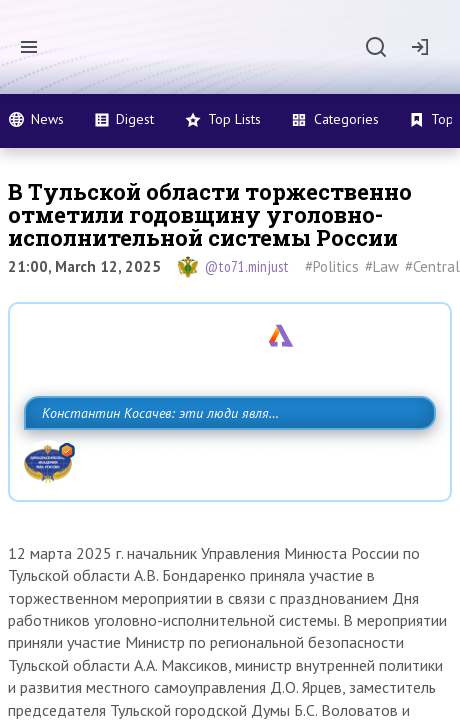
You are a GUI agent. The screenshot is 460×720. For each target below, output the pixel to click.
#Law (382, 266)
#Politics (332, 266)
